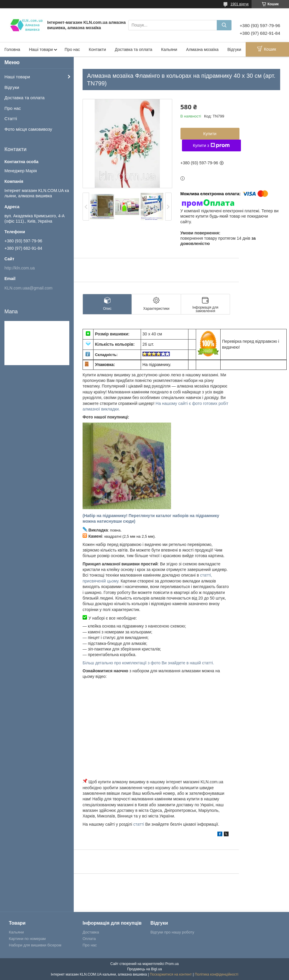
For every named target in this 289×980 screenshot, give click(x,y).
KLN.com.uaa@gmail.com (28, 288)
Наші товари (41, 49)
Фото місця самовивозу (28, 129)
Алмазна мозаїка (202, 49)
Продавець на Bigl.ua (144, 969)
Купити (210, 134)
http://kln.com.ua (20, 268)
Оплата (89, 939)
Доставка (91, 932)
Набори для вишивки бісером (35, 945)
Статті (11, 119)
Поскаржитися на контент (171, 974)
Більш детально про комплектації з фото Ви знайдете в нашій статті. (148, 663)
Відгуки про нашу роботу (172, 932)
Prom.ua (172, 964)
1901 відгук (239, 4)
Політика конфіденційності (216, 974)
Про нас (72, 49)
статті (139, 824)
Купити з (211, 145)
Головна (12, 49)
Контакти (97, 49)
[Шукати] (224, 25)
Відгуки (234, 49)
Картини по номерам (27, 939)
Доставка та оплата (133, 49)
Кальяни (169, 49)
